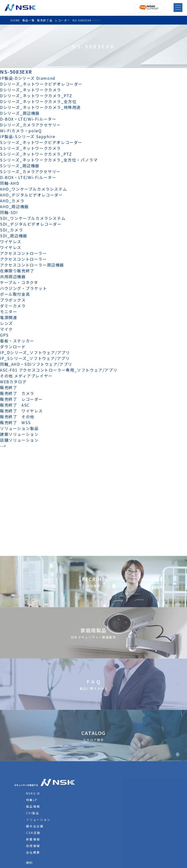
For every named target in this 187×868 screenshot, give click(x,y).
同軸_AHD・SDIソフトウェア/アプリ (36, 364)
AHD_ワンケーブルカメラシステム (33, 189)
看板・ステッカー (17, 341)
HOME (15, 20)
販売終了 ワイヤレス (21, 411)
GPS (4, 335)
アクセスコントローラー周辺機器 (32, 265)
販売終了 (9, 387)
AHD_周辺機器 (14, 206)
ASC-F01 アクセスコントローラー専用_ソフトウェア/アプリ (59, 370)
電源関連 (9, 317)
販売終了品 (45, 20)
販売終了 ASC (15, 405)
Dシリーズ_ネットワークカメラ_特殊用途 (40, 107)
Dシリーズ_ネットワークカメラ (31, 90)
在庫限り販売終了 (17, 271)
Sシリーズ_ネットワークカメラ (30, 148)
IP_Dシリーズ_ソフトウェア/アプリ (35, 352)
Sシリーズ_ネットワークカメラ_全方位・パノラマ (49, 160)
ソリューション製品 (19, 428)
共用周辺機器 (13, 277)
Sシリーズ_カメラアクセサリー (30, 171)
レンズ (6, 323)
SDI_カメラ (11, 230)
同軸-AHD (10, 183)
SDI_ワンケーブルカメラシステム (33, 218)
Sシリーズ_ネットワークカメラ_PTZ (36, 154)
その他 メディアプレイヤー (26, 376)
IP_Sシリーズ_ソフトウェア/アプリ (35, 358)
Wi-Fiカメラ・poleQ (21, 131)
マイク (6, 329)
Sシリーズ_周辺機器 (20, 166)
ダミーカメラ (13, 306)
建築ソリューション (19, 434)
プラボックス (13, 300)
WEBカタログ (13, 382)
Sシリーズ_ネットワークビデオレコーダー (41, 142)
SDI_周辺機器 (14, 236)
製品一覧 (28, 20)
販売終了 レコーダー (24, 399)
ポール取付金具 (15, 294)
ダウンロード (13, 347)
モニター (9, 312)
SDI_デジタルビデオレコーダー (31, 224)
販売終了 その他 (17, 417)
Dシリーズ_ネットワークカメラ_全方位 (38, 101)
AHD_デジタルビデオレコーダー (32, 195)
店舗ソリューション (19, 440)
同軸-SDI (9, 212)
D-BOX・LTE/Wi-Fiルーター (28, 119)
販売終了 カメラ (19, 393)
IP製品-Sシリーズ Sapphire (28, 136)
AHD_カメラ (12, 201)
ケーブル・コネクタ (19, 282)
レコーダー (62, 20)
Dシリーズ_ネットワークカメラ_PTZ (36, 96)
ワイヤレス (11, 242)
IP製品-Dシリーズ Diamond (28, 78)
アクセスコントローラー (23, 253)
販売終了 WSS (15, 422)
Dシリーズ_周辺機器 (20, 113)
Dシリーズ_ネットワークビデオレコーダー (41, 84)
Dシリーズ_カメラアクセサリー (30, 125)
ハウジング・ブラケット (24, 288)
